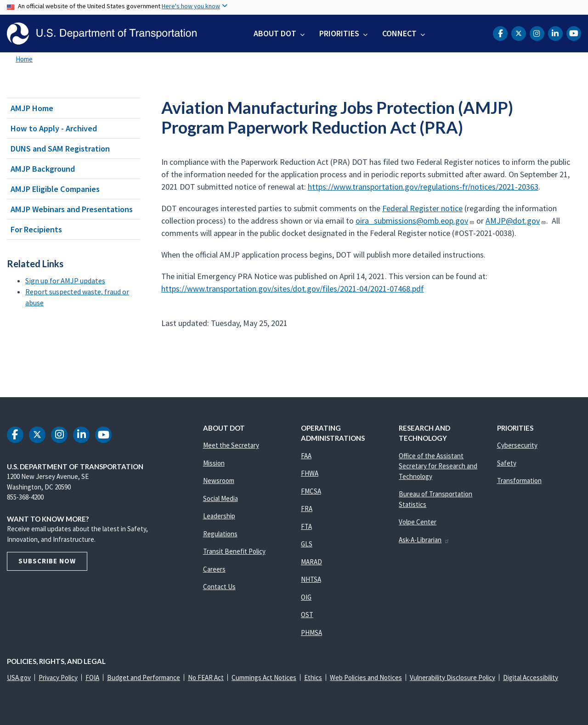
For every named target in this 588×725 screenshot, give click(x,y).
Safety (507, 463)
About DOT (275, 33)
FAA (306, 456)
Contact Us (219, 587)
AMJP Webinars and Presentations (72, 209)
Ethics (313, 677)
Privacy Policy (58, 677)
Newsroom (219, 481)
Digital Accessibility (531, 677)
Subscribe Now (47, 561)
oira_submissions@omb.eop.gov (415, 221)
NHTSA (311, 579)
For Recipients (36, 229)
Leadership (219, 516)
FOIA (92, 677)
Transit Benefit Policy (234, 551)
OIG (306, 597)
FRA (307, 509)
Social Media (220, 498)
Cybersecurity (517, 445)
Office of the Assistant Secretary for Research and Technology (438, 466)
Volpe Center (418, 522)
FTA (306, 526)
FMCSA (311, 491)
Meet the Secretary (231, 445)
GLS (307, 544)
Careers (214, 569)
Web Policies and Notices (366, 677)
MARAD (311, 562)
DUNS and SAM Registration (60, 149)
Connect (399, 33)
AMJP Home (32, 108)
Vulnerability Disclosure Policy (452, 677)
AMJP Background (43, 169)
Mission (214, 463)
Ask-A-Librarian (424, 540)
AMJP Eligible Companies (55, 189)
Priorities (339, 33)
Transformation (519, 481)
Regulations (220, 534)
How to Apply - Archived (54, 128)
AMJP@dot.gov (516, 221)
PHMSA (311, 632)
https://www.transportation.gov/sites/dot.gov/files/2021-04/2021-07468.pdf (293, 289)
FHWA (310, 473)
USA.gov (19, 677)
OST (307, 615)
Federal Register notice (422, 208)
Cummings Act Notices (264, 677)
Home (24, 59)
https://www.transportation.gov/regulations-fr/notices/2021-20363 (423, 187)
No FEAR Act (206, 677)
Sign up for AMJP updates (65, 281)
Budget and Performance (144, 677)
